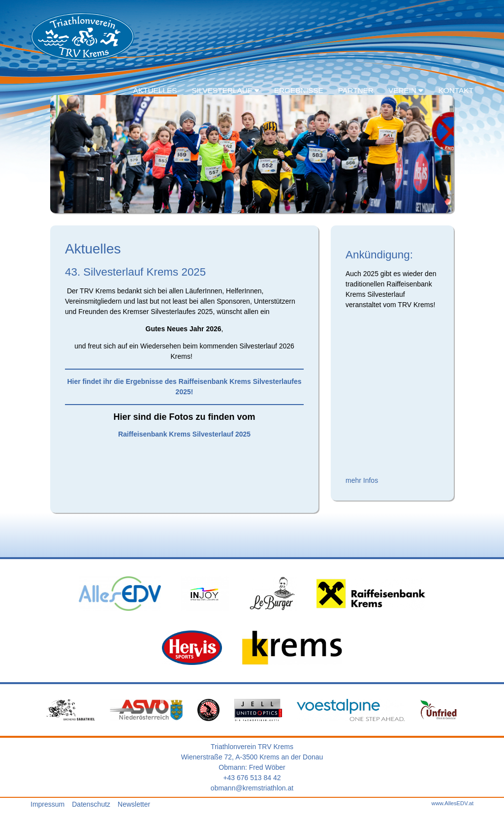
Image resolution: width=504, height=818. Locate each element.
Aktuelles (155, 90)
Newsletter (134, 804)
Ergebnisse (299, 90)
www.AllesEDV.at (453, 803)
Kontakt (456, 90)
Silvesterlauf (226, 90)
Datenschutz (91, 804)
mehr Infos (362, 480)
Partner (356, 90)
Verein (406, 90)
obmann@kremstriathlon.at (252, 788)
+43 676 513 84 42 (252, 778)
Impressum (47, 804)
